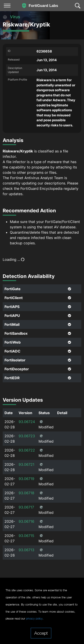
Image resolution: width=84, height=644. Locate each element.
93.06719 (26, 479)
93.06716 (26, 521)
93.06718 (26, 493)
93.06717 (26, 507)
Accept (41, 633)
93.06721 (26, 464)
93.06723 (27, 436)
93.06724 (27, 422)
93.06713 (26, 550)
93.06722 (27, 450)
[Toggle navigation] (7, 6)
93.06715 (26, 536)
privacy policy (34, 619)
